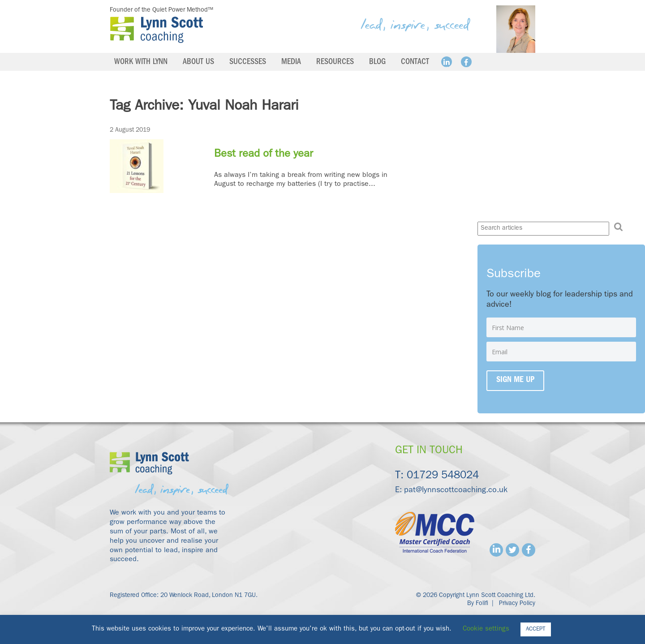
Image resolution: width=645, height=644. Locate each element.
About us (198, 63)
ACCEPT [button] (536, 629)
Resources (335, 63)
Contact (415, 63)
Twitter (512, 550)
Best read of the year (264, 155)
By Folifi (478, 604)
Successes (248, 63)
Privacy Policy (517, 604)
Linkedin (447, 62)
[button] (619, 227)
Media (291, 63)
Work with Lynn (141, 63)
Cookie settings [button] (486, 629)
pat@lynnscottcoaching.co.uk (456, 491)
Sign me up (515, 381)
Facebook (466, 62)
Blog (377, 63)
